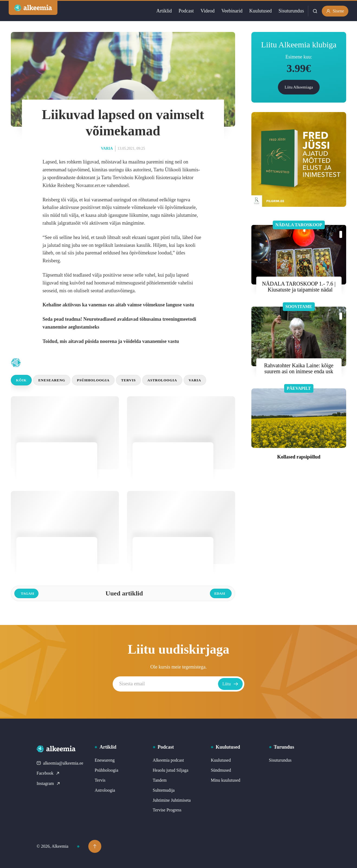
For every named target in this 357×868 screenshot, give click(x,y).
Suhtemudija (164, 790)
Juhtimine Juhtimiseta (172, 800)
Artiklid (164, 11)
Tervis (128, 380)
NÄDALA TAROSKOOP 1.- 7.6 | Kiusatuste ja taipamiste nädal (299, 287)
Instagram (48, 783)
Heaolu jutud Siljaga (171, 770)
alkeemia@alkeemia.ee (60, 763)
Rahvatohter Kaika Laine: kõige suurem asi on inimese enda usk (299, 368)
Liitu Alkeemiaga (299, 87)
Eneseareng (52, 380)
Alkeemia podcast (168, 760)
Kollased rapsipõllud (299, 457)
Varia (107, 148)
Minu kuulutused (225, 780)
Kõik (21, 380)
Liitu (230, 684)
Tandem (160, 780)
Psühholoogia (93, 380)
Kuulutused (260, 11)
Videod (207, 11)
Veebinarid (232, 11)
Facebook (48, 773)
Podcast (186, 11)
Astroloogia (162, 380)
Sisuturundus (291, 11)
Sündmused (221, 770)
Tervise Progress (167, 810)
